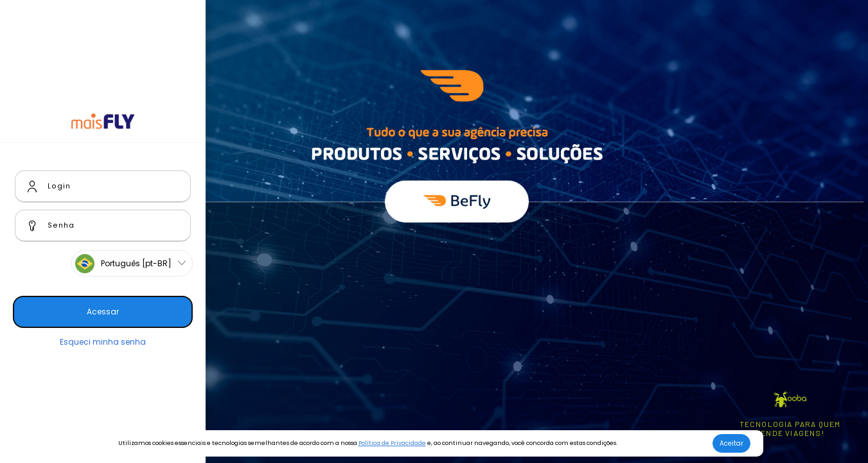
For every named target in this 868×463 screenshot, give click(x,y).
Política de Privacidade (392, 443)
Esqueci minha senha (103, 342)
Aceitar (731, 443)
